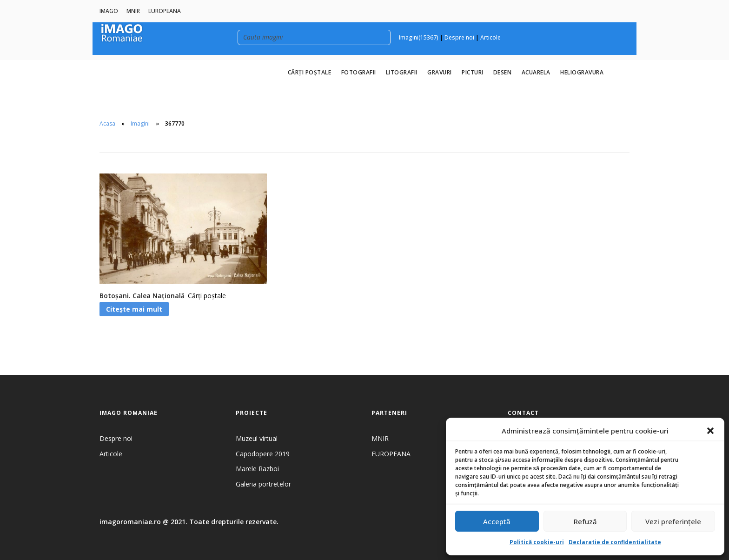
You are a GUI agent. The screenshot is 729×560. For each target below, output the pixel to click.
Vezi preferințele (673, 521)
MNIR (133, 11)
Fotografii (359, 72)
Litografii (402, 72)
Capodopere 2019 (263, 454)
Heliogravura (582, 72)
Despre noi (459, 37)
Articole (490, 37)
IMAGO (109, 11)
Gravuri (440, 72)
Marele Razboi (257, 469)
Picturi (473, 72)
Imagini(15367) (419, 37)
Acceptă (497, 521)
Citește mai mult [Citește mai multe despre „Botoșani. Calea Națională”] (134, 309)
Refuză (585, 521)
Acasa (107, 123)
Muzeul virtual (257, 438)
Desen (503, 72)
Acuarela (536, 72)
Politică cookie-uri (537, 542)
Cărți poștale (310, 72)
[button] (710, 431)
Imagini (140, 123)
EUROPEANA (165, 11)
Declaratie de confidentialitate (615, 542)
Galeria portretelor (263, 484)
